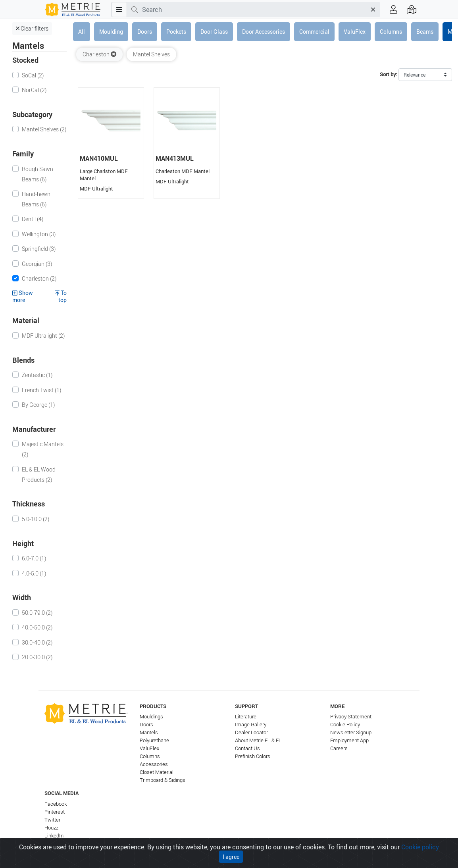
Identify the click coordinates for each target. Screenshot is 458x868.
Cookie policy (420, 847)
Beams (425, 32)
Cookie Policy (345, 725)
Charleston (99, 54)
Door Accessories (264, 32)
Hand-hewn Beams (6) (36, 199)
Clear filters (32, 28)
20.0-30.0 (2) (37, 657)
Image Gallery (251, 725)
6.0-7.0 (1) (34, 558)
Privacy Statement (351, 717)
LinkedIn (54, 836)
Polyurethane (154, 740)
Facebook (56, 804)
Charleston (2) (39, 278)
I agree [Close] (231, 857)
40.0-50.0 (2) (37, 627)
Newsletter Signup (351, 732)
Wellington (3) (39, 234)
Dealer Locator (251, 732)
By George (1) (38, 405)
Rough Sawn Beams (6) (38, 174)
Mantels (149, 732)
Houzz (51, 828)
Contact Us (247, 748)
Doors (145, 32)
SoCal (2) (33, 75)
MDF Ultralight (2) (43, 336)
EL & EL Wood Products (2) (39, 474)
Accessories (154, 764)
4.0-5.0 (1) (34, 573)
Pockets (176, 32)
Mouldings (151, 717)
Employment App (349, 740)
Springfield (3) (39, 249)
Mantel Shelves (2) (44, 129)
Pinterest (55, 812)
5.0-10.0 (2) (36, 519)
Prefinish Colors (253, 756)
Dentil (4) (33, 219)
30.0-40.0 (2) (37, 642)
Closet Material (157, 772)
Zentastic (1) (37, 375)
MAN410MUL (99, 158)
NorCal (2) (34, 90)
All (82, 32)
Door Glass (214, 32)
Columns (391, 32)
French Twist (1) (41, 390)
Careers (339, 748)
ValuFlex (355, 32)
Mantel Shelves (151, 54)
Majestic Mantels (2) (43, 449)
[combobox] (254, 10)
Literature (246, 717)
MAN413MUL (175, 158)
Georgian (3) (37, 264)
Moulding (111, 32)
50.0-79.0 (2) (37, 613)
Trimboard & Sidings (163, 780)
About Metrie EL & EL (258, 740)
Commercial (314, 32)
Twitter (52, 820)
